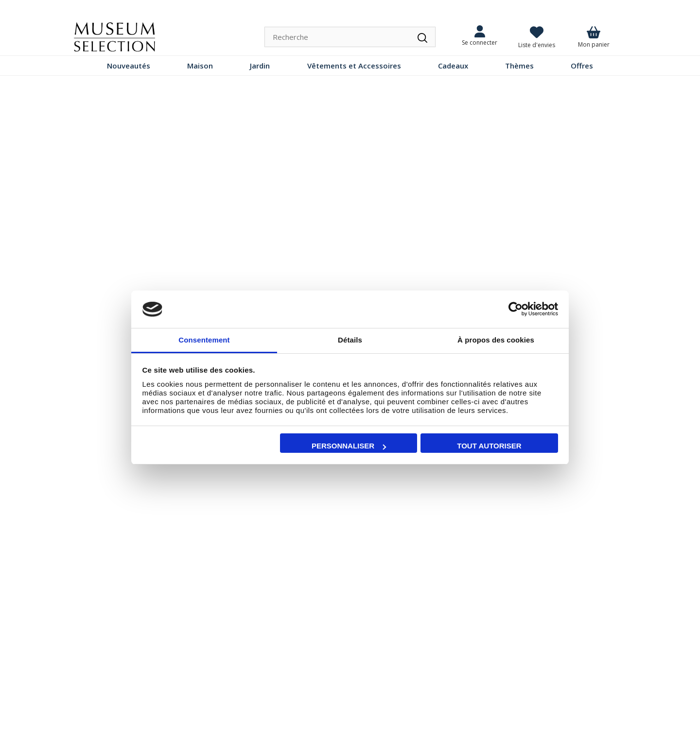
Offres (582, 66)
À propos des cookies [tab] (496, 340)
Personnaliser (349, 446)
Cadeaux (453, 66)
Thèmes (519, 66)
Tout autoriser (489, 446)
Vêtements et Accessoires (354, 66)
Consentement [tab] (204, 340)
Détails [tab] (350, 340)
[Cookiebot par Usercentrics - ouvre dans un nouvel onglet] (516, 309)
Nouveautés (129, 66)
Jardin (260, 66)
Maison (200, 66)
